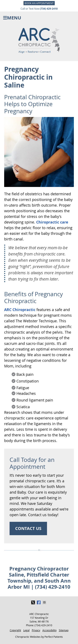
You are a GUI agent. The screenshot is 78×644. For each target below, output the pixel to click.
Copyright (15, 630)
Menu (12, 18)
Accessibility (50, 630)
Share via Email (45, 602)
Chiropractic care (52, 222)
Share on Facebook (39, 602)
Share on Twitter (33, 602)
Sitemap (64, 630)
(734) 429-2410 (43, 625)
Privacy (36, 630)
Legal (26, 630)
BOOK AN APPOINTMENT (39, 3)
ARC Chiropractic (20, 310)
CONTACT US (28, 528)
